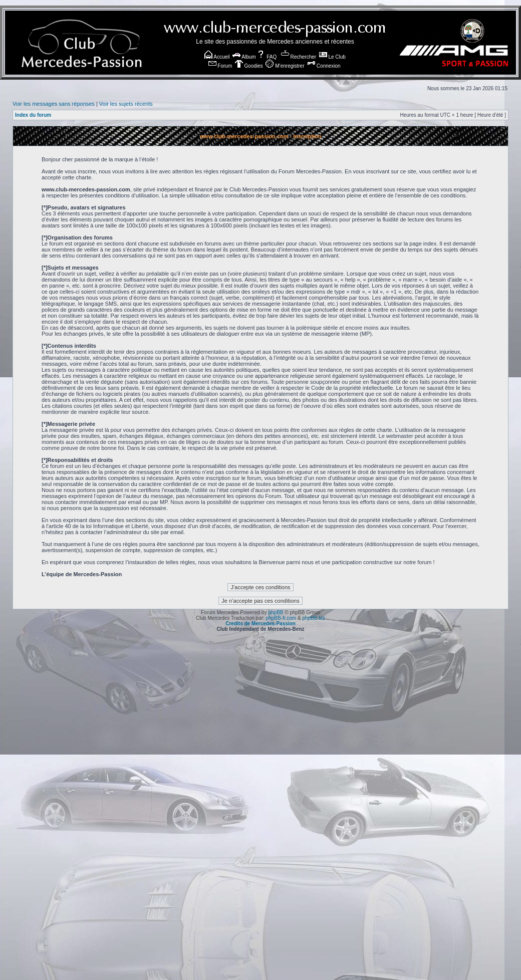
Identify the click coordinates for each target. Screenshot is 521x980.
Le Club (332, 57)
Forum (220, 66)
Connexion (324, 66)
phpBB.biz (314, 618)
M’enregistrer (285, 66)
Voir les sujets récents (126, 104)
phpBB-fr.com (281, 618)
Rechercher (299, 57)
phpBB (276, 612)
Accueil (217, 57)
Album (244, 57)
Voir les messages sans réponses (54, 104)
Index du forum (33, 115)
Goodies (249, 66)
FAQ (267, 57)
